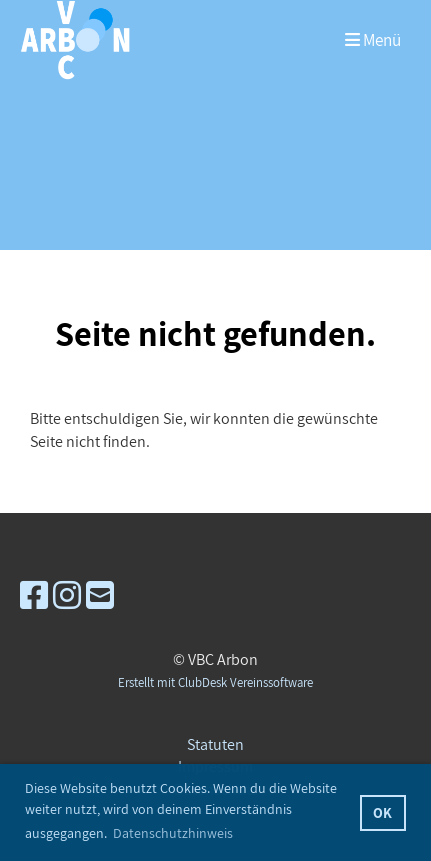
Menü (373, 39)
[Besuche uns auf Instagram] (67, 595)
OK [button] (382, 812)
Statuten (215, 744)
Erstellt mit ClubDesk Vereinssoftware (215, 682)
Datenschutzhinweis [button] (173, 833)
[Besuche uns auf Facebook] (34, 595)
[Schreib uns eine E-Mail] (100, 595)
